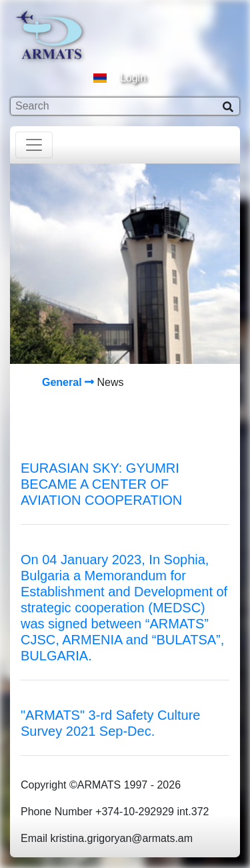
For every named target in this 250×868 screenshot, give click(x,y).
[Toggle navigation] (34, 145)
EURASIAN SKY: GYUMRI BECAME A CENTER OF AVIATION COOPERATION (101, 484)
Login (133, 78)
